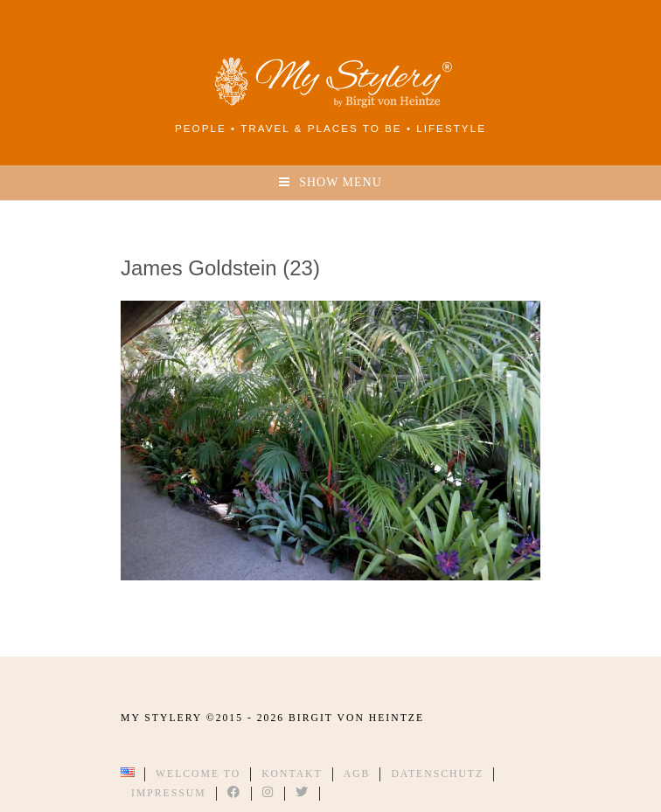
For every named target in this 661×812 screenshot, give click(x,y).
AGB (357, 774)
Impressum (169, 793)
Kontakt (292, 774)
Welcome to (198, 774)
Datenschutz (437, 774)
